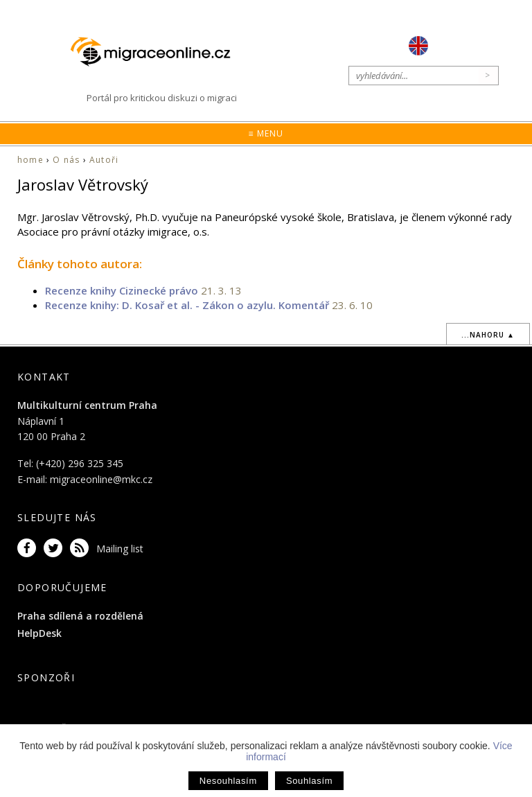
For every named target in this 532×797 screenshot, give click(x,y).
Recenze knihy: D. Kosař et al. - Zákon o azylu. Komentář (187, 305)
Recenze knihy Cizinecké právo (122, 290)
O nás (66, 160)
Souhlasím (309, 781)
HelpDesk (39, 633)
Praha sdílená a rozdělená (80, 616)
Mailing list (120, 549)
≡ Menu (266, 133)
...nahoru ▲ (488, 335)
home (30, 160)
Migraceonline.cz (157, 52)
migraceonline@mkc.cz (101, 479)
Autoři (104, 160)
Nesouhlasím (228, 781)
